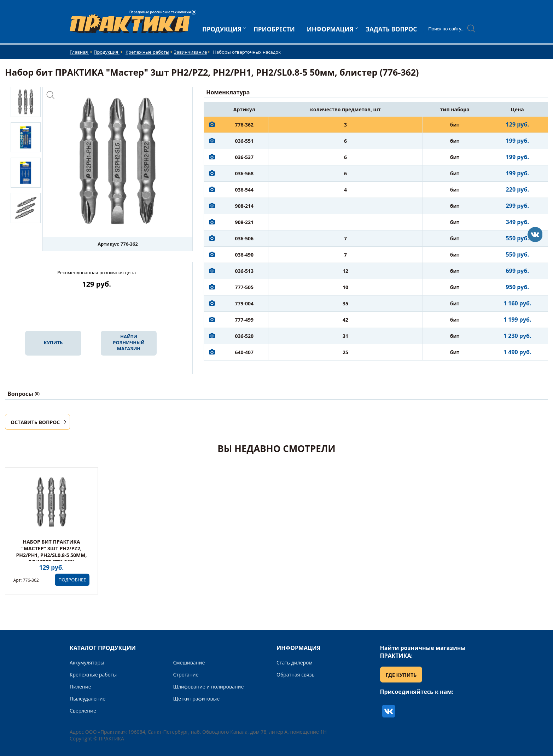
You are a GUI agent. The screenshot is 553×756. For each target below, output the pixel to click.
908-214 (244, 206)
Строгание (186, 675)
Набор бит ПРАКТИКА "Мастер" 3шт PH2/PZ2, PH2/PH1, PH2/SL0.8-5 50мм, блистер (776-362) (52, 552)
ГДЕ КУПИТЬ (401, 675)
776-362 (244, 125)
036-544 (244, 190)
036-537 (244, 157)
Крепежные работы (147, 52)
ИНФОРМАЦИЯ (330, 29)
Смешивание (189, 663)
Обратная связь (296, 675)
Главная (79, 52)
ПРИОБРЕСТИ (274, 29)
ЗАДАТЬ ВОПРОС (391, 29)
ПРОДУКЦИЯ (222, 29)
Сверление (83, 711)
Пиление (80, 687)
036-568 (244, 173)
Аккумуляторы (87, 663)
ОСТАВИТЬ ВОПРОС (35, 422)
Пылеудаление (88, 699)
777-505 (244, 287)
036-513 (244, 271)
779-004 (244, 303)
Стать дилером (295, 663)
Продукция (107, 52)
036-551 (244, 141)
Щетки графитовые (197, 699)
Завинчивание (190, 52)
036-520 (244, 336)
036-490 (244, 255)
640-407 (244, 352)
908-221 (244, 222)
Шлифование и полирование (209, 687)
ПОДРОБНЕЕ (72, 580)
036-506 (244, 238)
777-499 (244, 320)
